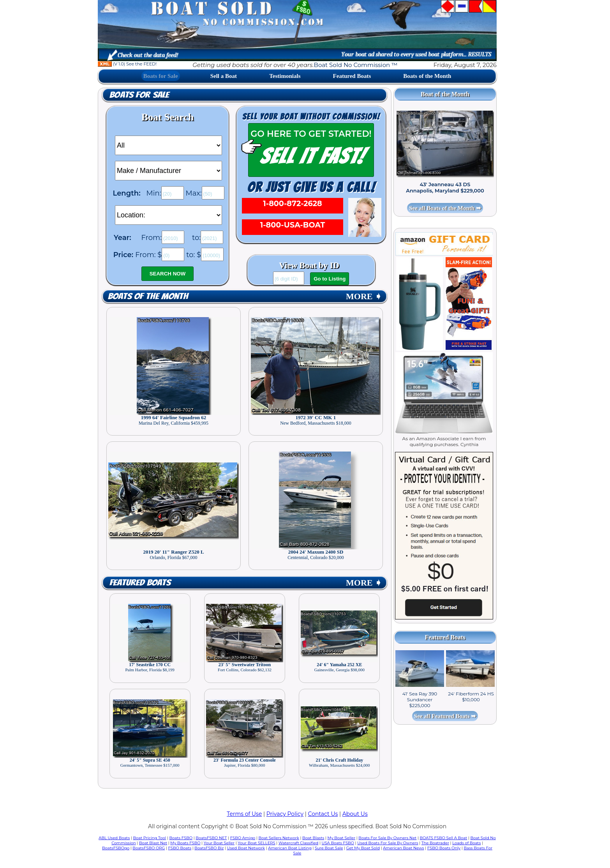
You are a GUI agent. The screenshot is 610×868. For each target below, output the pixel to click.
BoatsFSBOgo (116, 848)
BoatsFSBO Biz (209, 848)
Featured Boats (352, 76)
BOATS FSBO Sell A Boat (444, 838)
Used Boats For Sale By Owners (388, 843)
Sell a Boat (224, 76)
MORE (364, 296)
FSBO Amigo (243, 838)
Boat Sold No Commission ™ (356, 65)
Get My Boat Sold (363, 848)
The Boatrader (435, 843)
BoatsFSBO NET (211, 838)
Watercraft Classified (298, 843)
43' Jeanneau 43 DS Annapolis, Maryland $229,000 (445, 187)
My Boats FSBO (185, 843)
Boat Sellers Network (279, 838)
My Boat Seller (342, 838)
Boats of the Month (427, 76)
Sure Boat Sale (329, 848)
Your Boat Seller (219, 843)
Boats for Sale (161, 76)
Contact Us (323, 814)
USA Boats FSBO (338, 843)
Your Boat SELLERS (256, 843)
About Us (355, 814)
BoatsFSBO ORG (149, 848)
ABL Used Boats (114, 838)
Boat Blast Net (153, 843)
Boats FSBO (181, 838)
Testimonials (285, 76)
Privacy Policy (285, 814)
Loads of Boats (466, 843)
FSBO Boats (180, 848)
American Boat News (403, 848)
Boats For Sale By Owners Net (387, 838)
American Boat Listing (290, 848)
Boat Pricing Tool (149, 838)
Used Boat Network (246, 848)
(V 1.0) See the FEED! (127, 64)
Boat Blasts (313, 838)
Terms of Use (244, 814)
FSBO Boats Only (444, 848)
